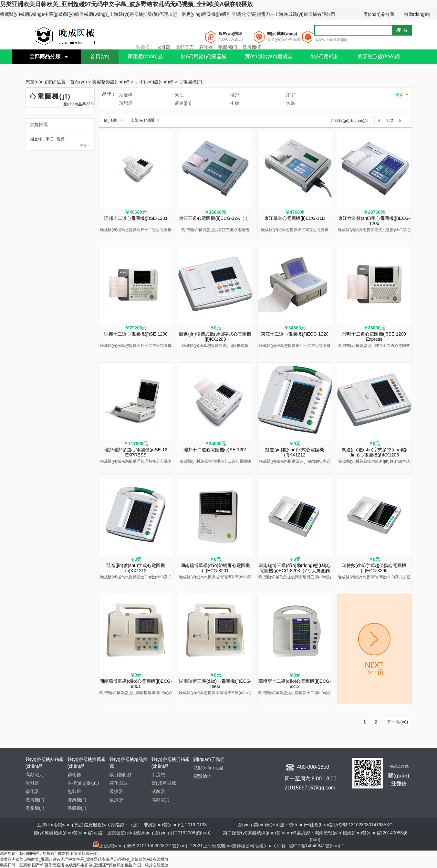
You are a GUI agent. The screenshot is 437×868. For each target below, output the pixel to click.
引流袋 (158, 775)
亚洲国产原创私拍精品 (113, 865)
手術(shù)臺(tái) (83, 783)
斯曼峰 (36, 139)
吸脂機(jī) (228, 47)
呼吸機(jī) (77, 808)
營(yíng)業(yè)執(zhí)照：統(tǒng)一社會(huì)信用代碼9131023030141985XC (315, 825)
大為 (290, 103)
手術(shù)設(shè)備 (154, 82)
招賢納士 (203, 776)
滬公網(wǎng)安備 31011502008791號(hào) (140, 846)
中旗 (235, 103)
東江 (49, 139)
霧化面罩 (119, 783)
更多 (400, 95)
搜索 (403, 30)
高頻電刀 (185, 47)
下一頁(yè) (397, 722)
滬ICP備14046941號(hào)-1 (316, 846)
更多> (84, 145)
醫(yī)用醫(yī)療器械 (204, 56)
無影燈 (74, 791)
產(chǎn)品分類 (379, 14)
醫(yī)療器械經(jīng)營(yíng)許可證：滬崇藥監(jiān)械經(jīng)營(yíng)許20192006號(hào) (122, 833)
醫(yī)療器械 (164, 783)
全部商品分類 (45, 56)
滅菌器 (158, 791)
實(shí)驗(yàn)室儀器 (269, 56)
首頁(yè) (100, 56)
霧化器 (206, 47)
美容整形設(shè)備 (379, 56)
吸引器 (163, 47)
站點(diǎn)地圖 (208, 768)
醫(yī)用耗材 (325, 56)
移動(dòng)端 (417, 14)
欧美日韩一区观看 (16, 865)
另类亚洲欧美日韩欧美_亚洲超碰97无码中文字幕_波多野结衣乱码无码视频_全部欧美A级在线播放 (126, 4)
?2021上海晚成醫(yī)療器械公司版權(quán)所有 (239, 846)
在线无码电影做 (79, 865)
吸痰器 (116, 791)
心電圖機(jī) (190, 82)
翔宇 (290, 95)
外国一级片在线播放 (151, 865)
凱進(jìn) (183, 103)
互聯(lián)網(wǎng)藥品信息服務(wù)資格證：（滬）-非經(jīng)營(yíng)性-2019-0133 (122, 825)
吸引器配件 (121, 775)
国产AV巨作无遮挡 (48, 865)
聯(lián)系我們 (106, 71)
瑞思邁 (126, 103)
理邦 (61, 139)
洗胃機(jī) (252, 47)
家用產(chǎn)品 (145, 56)
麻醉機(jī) (77, 800)
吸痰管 (116, 800)
